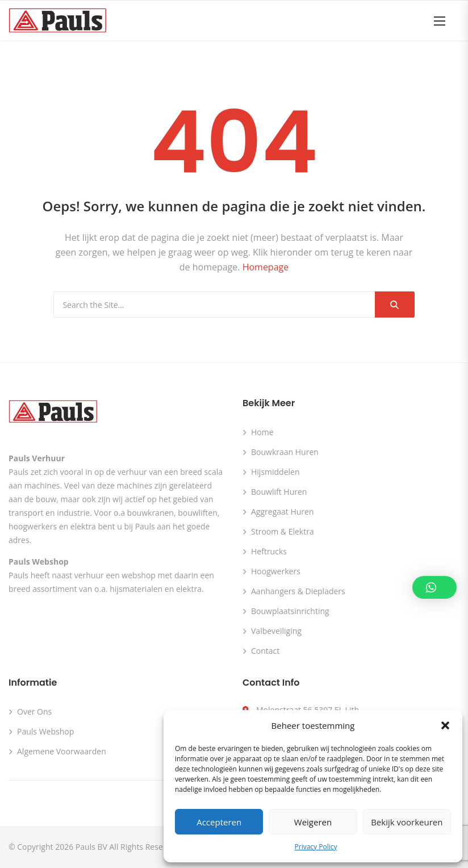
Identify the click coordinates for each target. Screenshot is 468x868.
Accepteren (219, 822)
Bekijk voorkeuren (407, 822)
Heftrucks (269, 551)
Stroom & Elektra (283, 531)
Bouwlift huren (279, 492)
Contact (265, 651)
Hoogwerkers (276, 571)
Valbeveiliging (276, 631)
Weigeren (313, 822)
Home (262, 432)
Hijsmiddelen (275, 472)
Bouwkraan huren (285, 452)
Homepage (266, 267)
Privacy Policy (316, 847)
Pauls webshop (45, 731)
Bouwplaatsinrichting (290, 611)
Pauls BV (91, 847)
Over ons (34, 711)
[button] (445, 725)
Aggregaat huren (283, 512)
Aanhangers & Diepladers (298, 591)
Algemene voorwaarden (62, 751)
